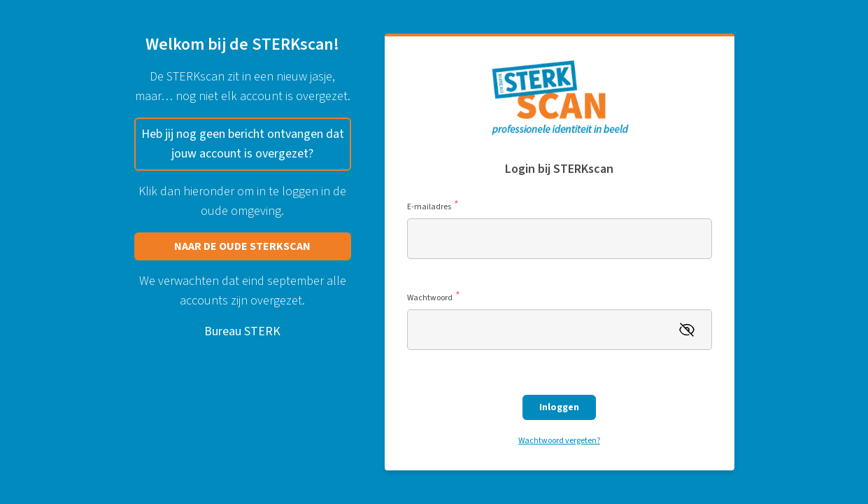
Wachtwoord (434, 298)
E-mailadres (433, 207)
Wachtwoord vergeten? (559, 441)
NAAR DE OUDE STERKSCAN (242, 246)
